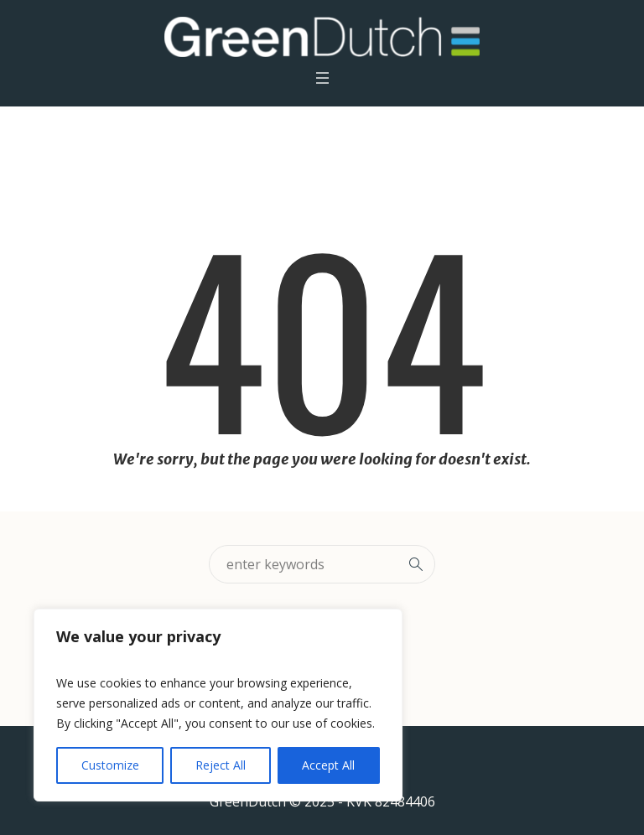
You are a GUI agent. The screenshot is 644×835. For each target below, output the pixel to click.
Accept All (328, 765)
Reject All (221, 765)
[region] (218, 705)
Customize (110, 765)
